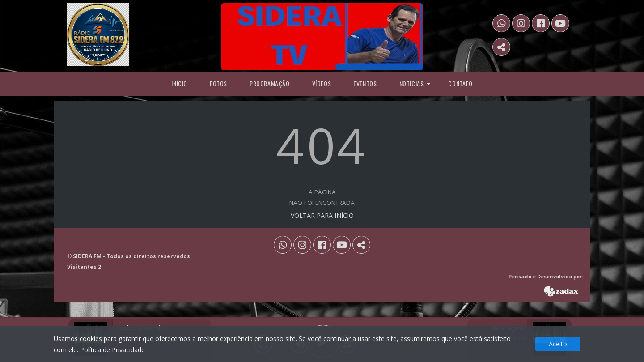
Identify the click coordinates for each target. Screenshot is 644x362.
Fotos (218, 83)
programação (270, 83)
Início (179, 83)
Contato (460, 83)
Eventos (365, 83)
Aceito (558, 344)
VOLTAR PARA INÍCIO (322, 215)
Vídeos (322, 83)
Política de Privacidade (112, 350)
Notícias (412, 83)
